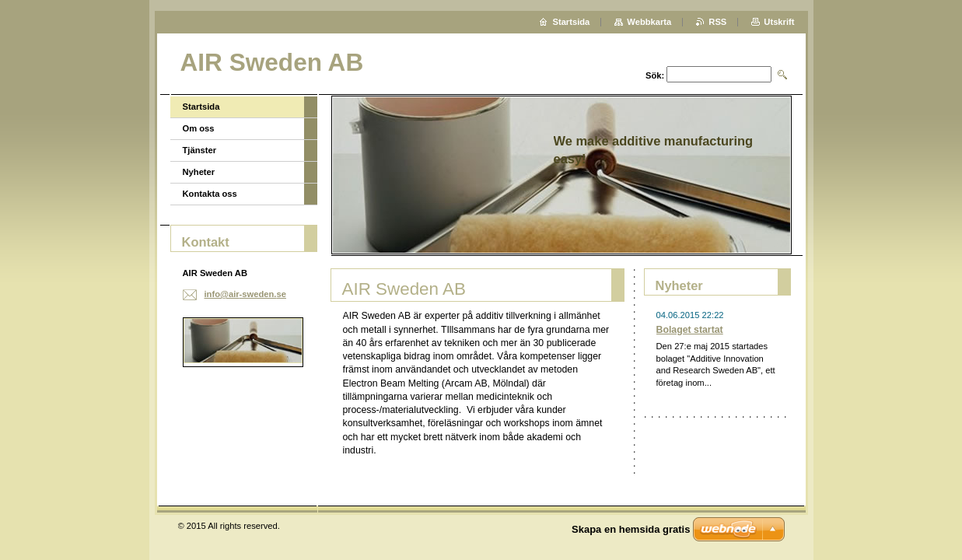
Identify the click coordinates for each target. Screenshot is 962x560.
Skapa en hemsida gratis (631, 529)
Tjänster (200, 150)
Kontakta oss (210, 194)
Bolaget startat (690, 330)
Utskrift (779, 22)
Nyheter (199, 172)
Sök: (655, 75)
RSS (717, 22)
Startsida (201, 107)
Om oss (199, 128)
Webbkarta (649, 22)
